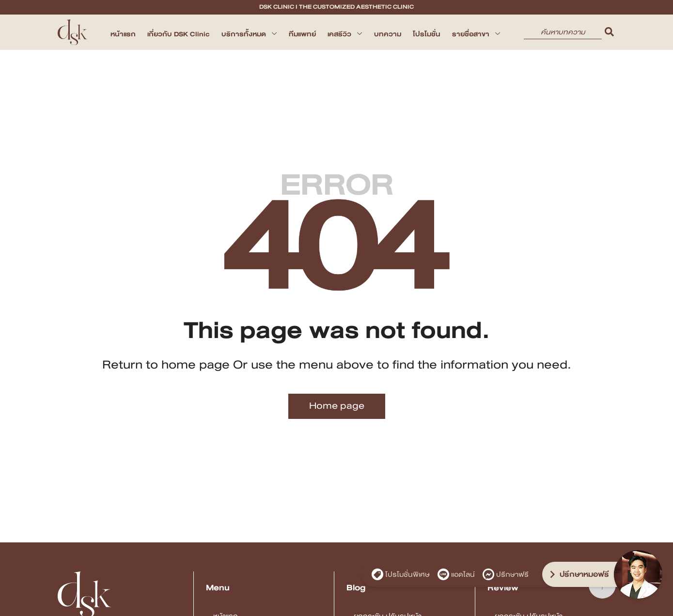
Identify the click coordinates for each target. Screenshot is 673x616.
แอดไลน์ (456, 574)
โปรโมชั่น (427, 34)
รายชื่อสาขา (476, 34)
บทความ (388, 34)
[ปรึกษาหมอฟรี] (586, 574)
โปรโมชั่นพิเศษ (401, 574)
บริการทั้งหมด (249, 34)
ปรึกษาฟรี (506, 574)
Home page (337, 406)
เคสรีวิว (345, 34)
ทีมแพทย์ (302, 34)
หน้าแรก (123, 34)
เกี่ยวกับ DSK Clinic (179, 34)
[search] (610, 32)
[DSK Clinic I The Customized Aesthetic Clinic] (73, 32)
